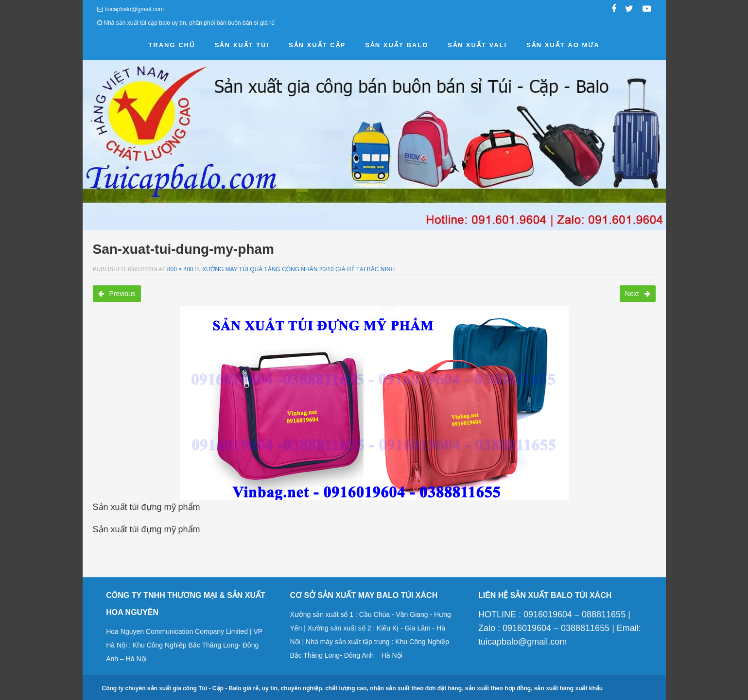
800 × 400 (180, 269)
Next (638, 294)
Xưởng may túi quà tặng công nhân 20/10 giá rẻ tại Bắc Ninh (298, 269)
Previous (117, 294)
